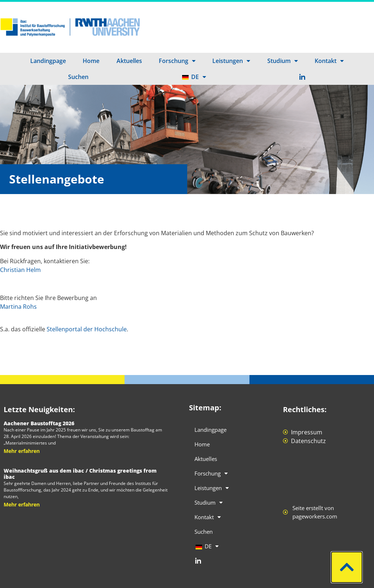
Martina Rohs (18, 307)
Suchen (78, 77)
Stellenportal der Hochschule (87, 329)
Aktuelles (129, 61)
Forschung (177, 61)
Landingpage (48, 61)
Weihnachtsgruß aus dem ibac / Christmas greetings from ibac (80, 474)
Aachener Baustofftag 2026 (39, 423)
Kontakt (329, 61)
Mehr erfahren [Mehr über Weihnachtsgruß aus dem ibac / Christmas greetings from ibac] (22, 504)
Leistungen (231, 61)
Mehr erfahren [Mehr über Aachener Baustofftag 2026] (22, 451)
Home (91, 61)
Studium (283, 61)
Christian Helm (20, 270)
